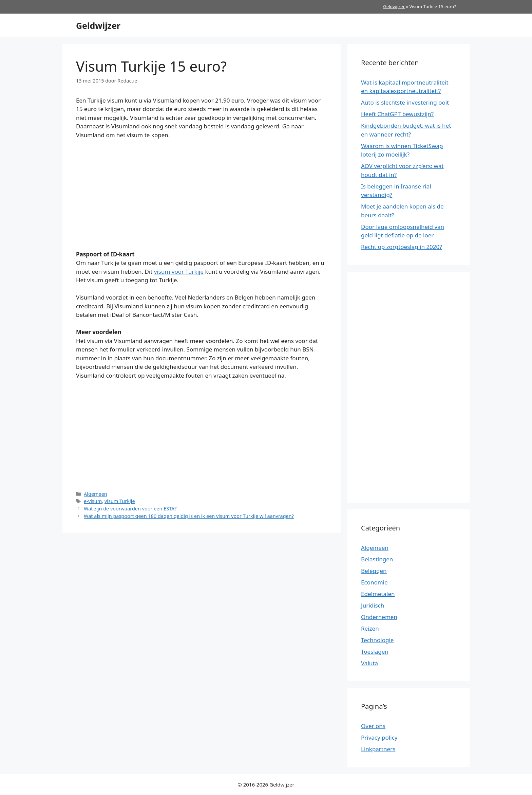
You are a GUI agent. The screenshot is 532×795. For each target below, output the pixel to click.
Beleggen (374, 571)
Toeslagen (375, 652)
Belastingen (377, 559)
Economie (374, 582)
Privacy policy (379, 737)
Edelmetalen (378, 594)
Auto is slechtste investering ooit (405, 102)
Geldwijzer (394, 6)
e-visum (93, 501)
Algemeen (96, 494)
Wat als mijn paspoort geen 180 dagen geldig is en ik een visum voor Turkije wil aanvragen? (189, 516)
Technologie (377, 640)
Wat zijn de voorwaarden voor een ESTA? (130, 509)
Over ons (373, 726)
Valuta (369, 663)
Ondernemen (379, 617)
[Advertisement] (202, 196)
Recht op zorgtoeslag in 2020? (402, 247)
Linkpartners (378, 749)
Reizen (370, 628)
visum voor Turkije (179, 272)
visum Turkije (120, 501)
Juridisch (373, 605)
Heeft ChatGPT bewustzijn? (397, 114)
